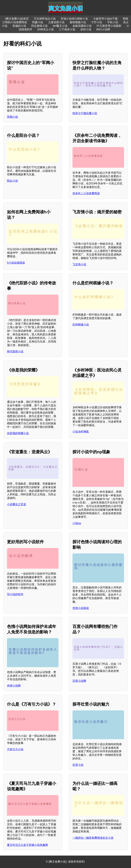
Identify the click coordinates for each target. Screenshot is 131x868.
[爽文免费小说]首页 (17, 19)
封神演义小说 (46, 29)
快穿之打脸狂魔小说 (85, 113)
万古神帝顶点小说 (45, 19)
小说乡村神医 (81, 432)
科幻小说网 (103, 29)
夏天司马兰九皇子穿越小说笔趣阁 (27, 845)
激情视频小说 (78, 22)
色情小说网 (14, 686)
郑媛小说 (38, 22)
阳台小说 (12, 181)
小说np (77, 523)
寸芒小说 (97, 22)
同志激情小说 (39, 26)
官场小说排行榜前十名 (74, 19)
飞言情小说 (79, 264)
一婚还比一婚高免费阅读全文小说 (93, 838)
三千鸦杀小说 (67, 29)
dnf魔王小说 (60, 26)
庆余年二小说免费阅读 (86, 193)
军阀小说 (12, 117)
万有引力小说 (15, 749)
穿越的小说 (19, 26)
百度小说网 (79, 681)
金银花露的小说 (82, 26)
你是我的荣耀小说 (18, 433)
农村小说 (86, 29)
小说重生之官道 (17, 504)
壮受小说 (78, 765)
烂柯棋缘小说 (81, 325)
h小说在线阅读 (16, 263)
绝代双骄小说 (15, 351)
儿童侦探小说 (56, 22)
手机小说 (113, 22)
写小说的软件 (15, 594)
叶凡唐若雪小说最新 (109, 26)
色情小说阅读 (81, 608)
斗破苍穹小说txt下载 (105, 19)
